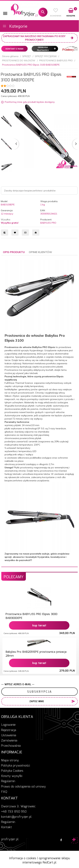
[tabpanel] (39, 411)
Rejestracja (9, 730)
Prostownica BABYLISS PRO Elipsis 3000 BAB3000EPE (31, 616)
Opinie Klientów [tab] (40, 252)
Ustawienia (9, 735)
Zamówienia (9, 741)
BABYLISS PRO (48, 223)
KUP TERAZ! (39, 626)
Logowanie (8, 725)
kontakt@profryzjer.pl (16, 817)
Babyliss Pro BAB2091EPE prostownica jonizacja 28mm (36, 654)
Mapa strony (10, 761)
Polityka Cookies (12, 771)
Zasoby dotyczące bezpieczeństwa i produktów (30, 191)
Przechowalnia (11, 746)
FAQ (4, 792)
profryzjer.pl (10, 839)
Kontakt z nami (14, 49)
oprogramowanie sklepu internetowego (46, 861)
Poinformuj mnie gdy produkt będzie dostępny (30, 102)
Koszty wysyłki (12, 776)
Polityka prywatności (16, 766)
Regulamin (8, 781)
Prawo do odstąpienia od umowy (23, 787)
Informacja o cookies (23, 858)
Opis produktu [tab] (14, 252)
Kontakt (7, 827)
